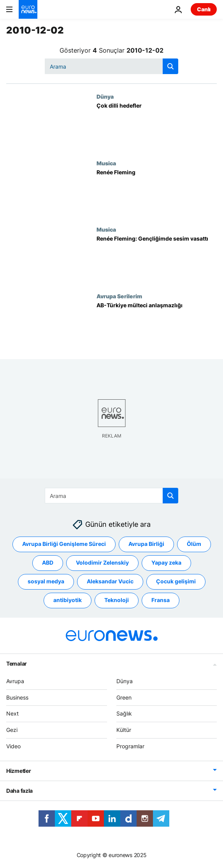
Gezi (12, 730)
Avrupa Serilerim (119, 296)
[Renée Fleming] (157, 193)
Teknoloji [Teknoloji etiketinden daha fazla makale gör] (117, 600)
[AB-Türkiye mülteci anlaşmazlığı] (157, 326)
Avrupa (15, 681)
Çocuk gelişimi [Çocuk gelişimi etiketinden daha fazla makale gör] (176, 582)
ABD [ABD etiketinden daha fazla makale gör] (48, 563)
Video (13, 746)
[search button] (170, 66)
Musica (106, 163)
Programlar (130, 746)
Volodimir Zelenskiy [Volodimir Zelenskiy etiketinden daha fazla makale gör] (102, 563)
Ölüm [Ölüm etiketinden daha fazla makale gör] (194, 544)
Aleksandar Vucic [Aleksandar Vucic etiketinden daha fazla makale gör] (110, 582)
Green (124, 697)
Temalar (17, 663)
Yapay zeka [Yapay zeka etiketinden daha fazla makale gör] (166, 563)
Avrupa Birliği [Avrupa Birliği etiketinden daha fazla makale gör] (146, 544)
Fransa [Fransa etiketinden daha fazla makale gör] (161, 600)
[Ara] (111, 66)
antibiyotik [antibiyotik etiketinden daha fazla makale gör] (68, 600)
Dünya (105, 96)
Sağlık (124, 714)
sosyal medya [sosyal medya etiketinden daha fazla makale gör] (46, 582)
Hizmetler (18, 771)
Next (12, 714)
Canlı (204, 9)
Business (17, 697)
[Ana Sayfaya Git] (28, 9)
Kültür (124, 730)
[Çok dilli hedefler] (157, 127)
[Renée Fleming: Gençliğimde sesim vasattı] (157, 260)
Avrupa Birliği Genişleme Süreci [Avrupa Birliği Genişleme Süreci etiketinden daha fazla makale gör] (64, 544)
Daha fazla (19, 791)
